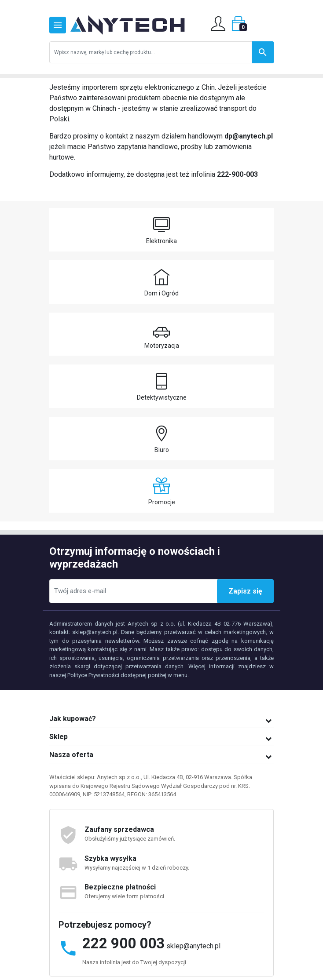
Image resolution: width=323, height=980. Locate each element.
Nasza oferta (71, 755)
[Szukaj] (161, 52)
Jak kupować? (73, 719)
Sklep (59, 737)
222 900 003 (123, 943)
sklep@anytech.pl (193, 946)
